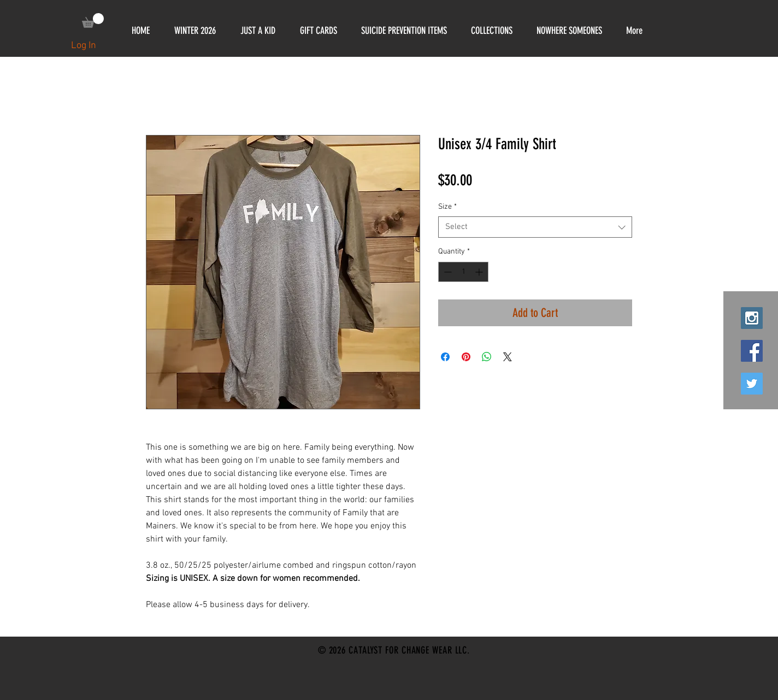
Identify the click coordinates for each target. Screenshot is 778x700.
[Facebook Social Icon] (752, 351)
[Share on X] (508, 357)
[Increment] (480, 272)
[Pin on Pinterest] (466, 357)
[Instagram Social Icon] (752, 318)
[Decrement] (447, 272)
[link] (93, 20)
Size (447, 207)
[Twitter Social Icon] (752, 384)
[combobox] (535, 227)
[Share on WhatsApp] (487, 357)
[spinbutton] (463, 272)
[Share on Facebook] (445, 357)
